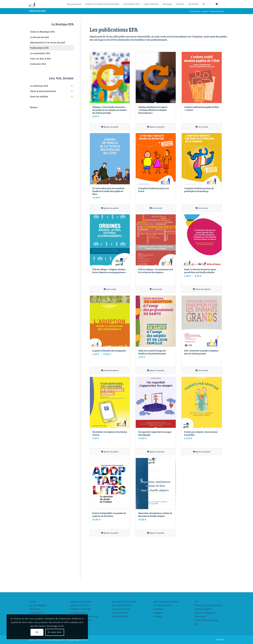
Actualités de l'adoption (124, 602)
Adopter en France (80, 605)
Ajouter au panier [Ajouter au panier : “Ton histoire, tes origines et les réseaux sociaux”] (110, 452)
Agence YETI (81, 640)
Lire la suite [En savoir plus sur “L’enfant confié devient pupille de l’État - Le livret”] (202, 127)
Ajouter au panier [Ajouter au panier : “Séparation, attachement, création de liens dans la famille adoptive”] (156, 533)
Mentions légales (203, 609)
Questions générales (81, 602)
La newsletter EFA (162, 605)
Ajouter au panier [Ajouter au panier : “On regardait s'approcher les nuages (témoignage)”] (156, 452)
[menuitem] (74, 4)
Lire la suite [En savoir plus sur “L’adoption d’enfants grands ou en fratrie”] (156, 208)
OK (26, 632)
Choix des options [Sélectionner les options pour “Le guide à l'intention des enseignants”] (110, 370)
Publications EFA (37, 11)
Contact (33, 602)
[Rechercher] (204, 4)
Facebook (158, 609)
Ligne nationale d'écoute (166, 602)
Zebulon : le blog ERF (81, 620)
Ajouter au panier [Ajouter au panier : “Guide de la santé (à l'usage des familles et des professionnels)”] (156, 370)
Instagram (158, 613)
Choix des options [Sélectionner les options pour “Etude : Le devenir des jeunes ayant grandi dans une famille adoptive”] (202, 289)
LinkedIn (158, 616)
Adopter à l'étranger (81, 609)
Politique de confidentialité (208, 605)
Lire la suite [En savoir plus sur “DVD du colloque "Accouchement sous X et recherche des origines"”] (156, 289)
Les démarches (78, 613)
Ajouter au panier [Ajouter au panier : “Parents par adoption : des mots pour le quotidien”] (202, 452)
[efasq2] (33, 4)
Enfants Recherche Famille (84, 616)
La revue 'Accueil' (121, 609)
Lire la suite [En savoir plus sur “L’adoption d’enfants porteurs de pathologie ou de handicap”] (202, 208)
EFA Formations (120, 613)
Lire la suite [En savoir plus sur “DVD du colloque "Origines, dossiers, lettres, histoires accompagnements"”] (110, 289)
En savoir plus (44, 632)
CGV (197, 602)
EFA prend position (122, 605)
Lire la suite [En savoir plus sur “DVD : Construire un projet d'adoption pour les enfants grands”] (202, 370)
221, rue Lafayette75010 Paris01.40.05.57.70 (38, 609)
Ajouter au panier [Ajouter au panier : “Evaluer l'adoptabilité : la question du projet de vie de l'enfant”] (110, 533)
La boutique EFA (120, 616)
